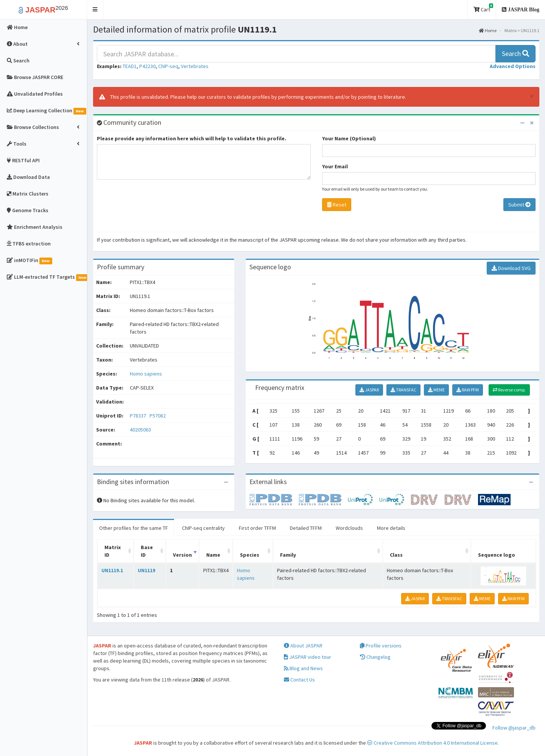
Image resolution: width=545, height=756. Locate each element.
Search (515, 54)
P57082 (158, 416)
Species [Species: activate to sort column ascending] (250, 555)
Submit (519, 205)
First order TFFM (257, 528)
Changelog (375, 657)
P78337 (139, 416)
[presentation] (154, 208)
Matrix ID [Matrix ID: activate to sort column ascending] (113, 551)
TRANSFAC (403, 390)
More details (391, 528)
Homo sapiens (146, 374)
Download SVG (511, 268)
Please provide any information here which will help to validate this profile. (192, 138)
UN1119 (146, 570)
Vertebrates (195, 66)
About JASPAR (303, 646)
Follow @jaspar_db (514, 728)
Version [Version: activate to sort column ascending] (182, 555)
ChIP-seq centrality (203, 528)
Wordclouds (349, 528)
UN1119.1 (112, 570)
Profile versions (381, 646)
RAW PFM (468, 390)
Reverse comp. (509, 390)
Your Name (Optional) (349, 138)
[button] (95, 10)
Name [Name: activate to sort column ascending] (213, 555)
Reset (337, 205)
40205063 (140, 430)
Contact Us (299, 680)
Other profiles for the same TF (134, 528)
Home (488, 30)
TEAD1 (130, 66)
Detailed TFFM (306, 528)
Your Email (335, 166)
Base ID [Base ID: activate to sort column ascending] (147, 551)
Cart (483, 8)
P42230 (147, 66)
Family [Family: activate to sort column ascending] (288, 555)
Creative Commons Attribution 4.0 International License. (433, 743)
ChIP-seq (168, 66)
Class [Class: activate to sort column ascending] (396, 555)
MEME (436, 390)
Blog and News (303, 668)
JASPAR (369, 390)
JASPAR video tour (308, 657)
